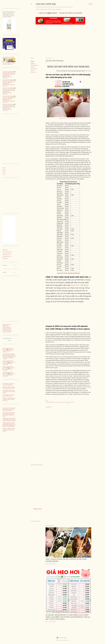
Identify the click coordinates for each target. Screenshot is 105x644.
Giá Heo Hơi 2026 (46, 4)
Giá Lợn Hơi (34, 72)
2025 (54, 9)
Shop (45, 9)
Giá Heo (33, 67)
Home (4, 168)
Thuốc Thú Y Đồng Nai (79, 285)
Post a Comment (52, 564)
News (41, 9)
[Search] (90, 4)
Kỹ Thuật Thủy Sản (7, 331)
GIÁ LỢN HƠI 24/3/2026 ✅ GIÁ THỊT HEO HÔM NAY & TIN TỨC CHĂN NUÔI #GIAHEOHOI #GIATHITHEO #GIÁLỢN (9, 82)
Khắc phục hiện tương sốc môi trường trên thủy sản (9, 388)
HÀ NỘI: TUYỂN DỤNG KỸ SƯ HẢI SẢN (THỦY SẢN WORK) (9, 430)
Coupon (50, 9)
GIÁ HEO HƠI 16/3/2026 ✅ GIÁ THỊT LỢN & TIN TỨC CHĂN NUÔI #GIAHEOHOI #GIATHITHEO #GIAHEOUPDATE (9, 107)
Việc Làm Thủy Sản (7, 328)
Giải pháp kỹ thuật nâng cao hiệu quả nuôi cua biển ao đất (9, 392)
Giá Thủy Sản (76, 273)
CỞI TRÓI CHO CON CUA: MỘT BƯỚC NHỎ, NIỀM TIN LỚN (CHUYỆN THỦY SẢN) (9, 414)
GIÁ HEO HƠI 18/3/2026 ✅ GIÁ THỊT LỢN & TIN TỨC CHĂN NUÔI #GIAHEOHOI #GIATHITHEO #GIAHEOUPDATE (9, 90)
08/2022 (33, 64)
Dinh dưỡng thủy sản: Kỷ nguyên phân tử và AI (8, 395)
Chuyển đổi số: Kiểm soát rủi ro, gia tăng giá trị (9, 384)
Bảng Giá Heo (34, 65)
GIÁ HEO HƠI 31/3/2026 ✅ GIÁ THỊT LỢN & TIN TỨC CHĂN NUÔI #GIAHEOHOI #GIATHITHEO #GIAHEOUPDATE (9, 74)
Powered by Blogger (62, 638)
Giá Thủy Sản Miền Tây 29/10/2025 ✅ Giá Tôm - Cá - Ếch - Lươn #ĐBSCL (9, 374)
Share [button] (32, 58)
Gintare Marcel (65, 640)
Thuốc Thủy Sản (6, 327)
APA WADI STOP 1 (7, 254)
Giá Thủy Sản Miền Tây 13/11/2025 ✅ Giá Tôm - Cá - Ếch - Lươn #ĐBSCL (9, 368)
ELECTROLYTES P (7, 256)
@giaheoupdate (38, 509)
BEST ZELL (5, 250)
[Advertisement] (61, 36)
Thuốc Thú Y (6, 326)
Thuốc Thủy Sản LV (7, 332)
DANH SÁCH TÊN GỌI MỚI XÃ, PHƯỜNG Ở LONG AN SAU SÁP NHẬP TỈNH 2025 (9, 420)
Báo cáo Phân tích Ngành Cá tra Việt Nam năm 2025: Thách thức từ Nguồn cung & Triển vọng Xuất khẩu (9, 356)
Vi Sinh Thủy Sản (7, 329)
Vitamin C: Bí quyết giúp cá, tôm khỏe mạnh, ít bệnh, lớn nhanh (9, 399)
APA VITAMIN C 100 (7, 252)
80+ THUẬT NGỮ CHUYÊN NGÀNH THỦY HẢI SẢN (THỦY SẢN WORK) (9, 409)
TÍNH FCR (58, 9)
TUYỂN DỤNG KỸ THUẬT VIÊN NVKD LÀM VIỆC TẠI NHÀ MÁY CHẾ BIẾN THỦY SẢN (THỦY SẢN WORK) (9, 425)
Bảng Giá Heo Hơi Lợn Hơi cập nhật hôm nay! (68, 118)
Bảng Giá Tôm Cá (7, 325)
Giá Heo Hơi (34, 69)
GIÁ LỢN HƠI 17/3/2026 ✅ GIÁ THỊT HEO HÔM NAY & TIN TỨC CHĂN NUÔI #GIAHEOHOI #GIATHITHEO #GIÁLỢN (9, 99)
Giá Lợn (33, 70)
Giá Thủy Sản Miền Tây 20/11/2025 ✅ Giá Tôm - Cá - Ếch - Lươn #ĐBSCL (9, 362)
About (37, 9)
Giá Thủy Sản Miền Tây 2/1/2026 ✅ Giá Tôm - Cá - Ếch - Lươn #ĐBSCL (9, 350)
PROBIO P (5, 258)
